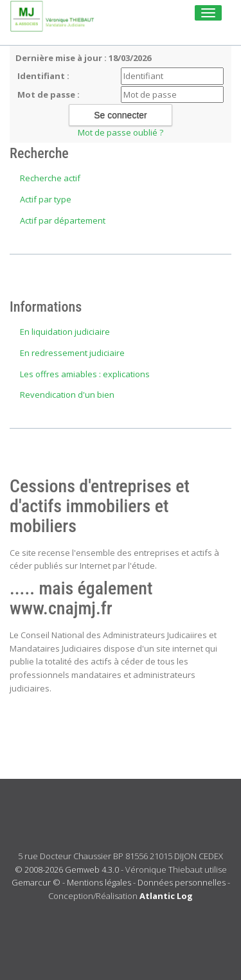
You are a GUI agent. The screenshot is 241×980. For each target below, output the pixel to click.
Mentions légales (99, 882)
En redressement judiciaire (72, 353)
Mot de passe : (49, 94)
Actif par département (63, 220)
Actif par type (46, 199)
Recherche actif (50, 178)
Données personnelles (182, 882)
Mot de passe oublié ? (121, 132)
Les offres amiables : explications (85, 374)
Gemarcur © (36, 882)
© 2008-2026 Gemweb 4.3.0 (67, 869)
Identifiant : (43, 76)
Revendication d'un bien (67, 395)
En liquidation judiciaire (65, 332)
